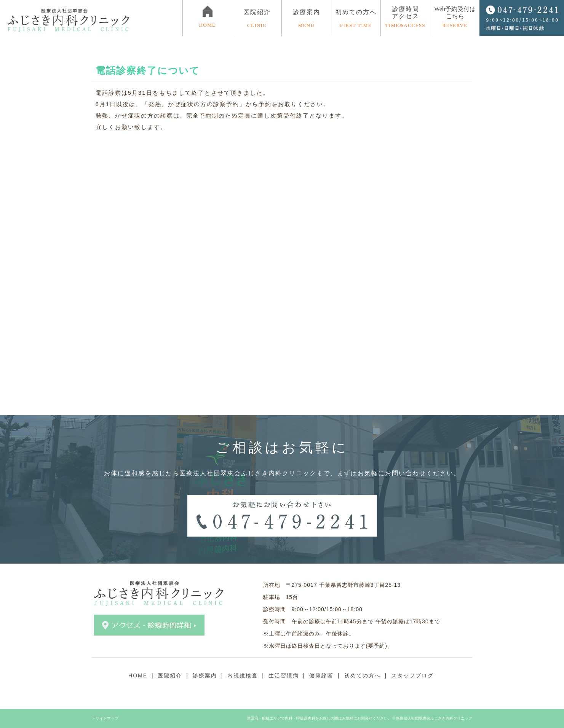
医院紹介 (170, 675)
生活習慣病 (284, 675)
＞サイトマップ (105, 718)
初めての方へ (356, 19)
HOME (138, 675)
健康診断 (321, 675)
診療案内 (205, 675)
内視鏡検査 (243, 675)
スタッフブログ (412, 675)
